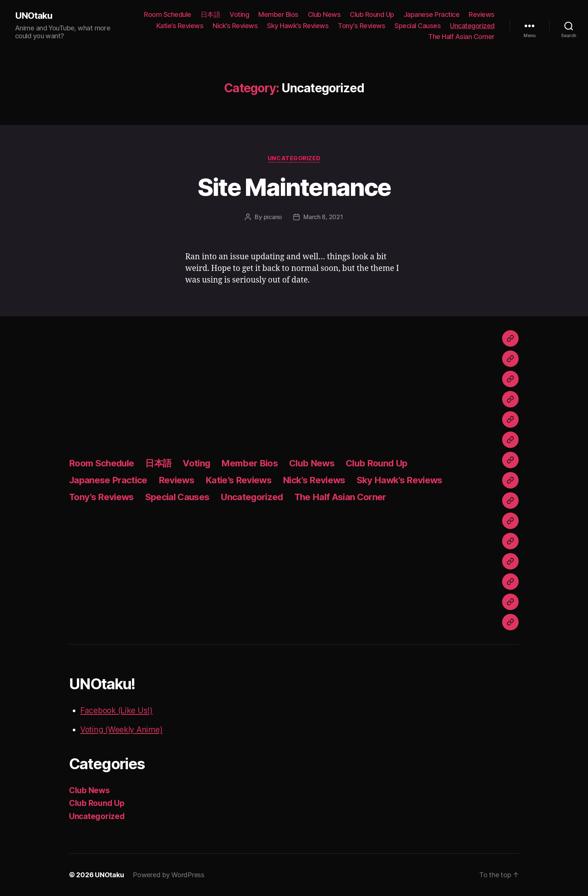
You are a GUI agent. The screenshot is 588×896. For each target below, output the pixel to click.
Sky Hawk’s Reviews (298, 26)
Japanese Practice (432, 14)
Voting (239, 14)
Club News (324, 14)
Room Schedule (168, 14)
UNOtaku (34, 16)
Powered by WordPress (169, 875)
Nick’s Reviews (235, 26)
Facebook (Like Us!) (116, 710)
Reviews (482, 14)
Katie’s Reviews (180, 26)
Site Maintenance (294, 187)
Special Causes (418, 26)
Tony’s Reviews (361, 26)
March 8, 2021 (323, 217)
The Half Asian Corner (461, 37)
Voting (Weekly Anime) (121, 730)
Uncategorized (472, 26)
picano (273, 217)
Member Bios (278, 14)
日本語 (211, 14)
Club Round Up (372, 14)
